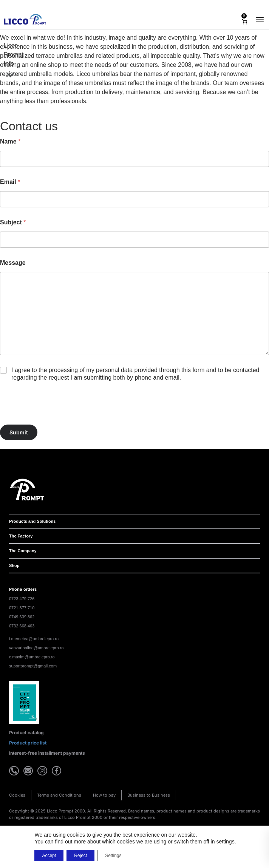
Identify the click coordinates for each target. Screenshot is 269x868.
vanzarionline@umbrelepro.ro (36, 648)
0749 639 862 (22, 617)
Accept (49, 856)
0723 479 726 (22, 599)
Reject (80, 856)
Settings (113, 856)
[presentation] (57, 420)
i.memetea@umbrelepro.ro (34, 639)
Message (13, 263)
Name (10, 141)
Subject (13, 222)
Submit (19, 432)
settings (225, 842)
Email (10, 182)
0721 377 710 (22, 608)
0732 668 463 (22, 626)
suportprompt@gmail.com (33, 666)
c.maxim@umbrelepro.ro (32, 657)
